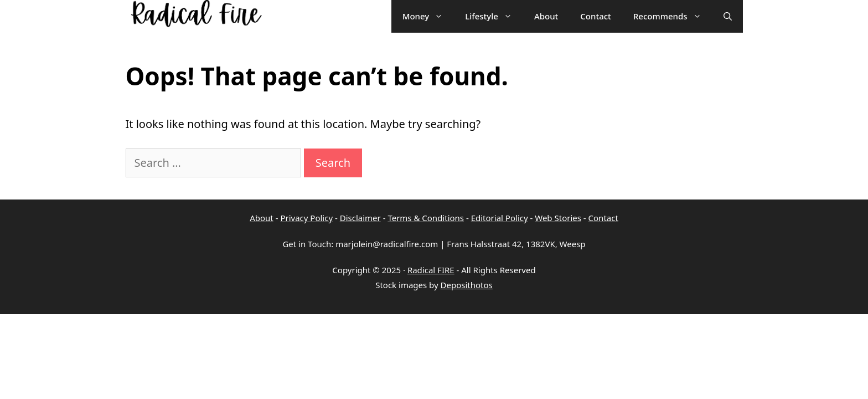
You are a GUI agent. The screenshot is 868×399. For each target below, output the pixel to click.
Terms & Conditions (426, 218)
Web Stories (558, 218)
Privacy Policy (306, 218)
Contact (603, 218)
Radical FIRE (431, 270)
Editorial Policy (500, 218)
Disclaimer (360, 218)
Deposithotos (467, 285)
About (262, 218)
